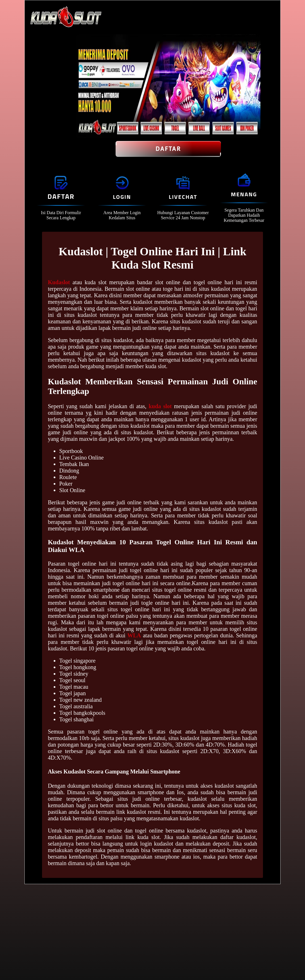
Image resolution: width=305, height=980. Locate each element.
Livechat (183, 197)
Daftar (168, 149)
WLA (134, 635)
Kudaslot (59, 282)
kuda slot (160, 406)
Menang (244, 194)
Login (122, 197)
